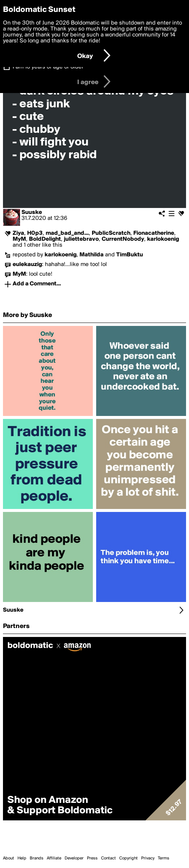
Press (92, 858)
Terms (164, 858)
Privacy (148, 858)
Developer (74, 858)
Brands (37, 858)
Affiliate (54, 858)
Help (22, 858)
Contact (108, 858)
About (9, 858)
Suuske (32, 212)
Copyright (128, 858)
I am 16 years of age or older (48, 67)
